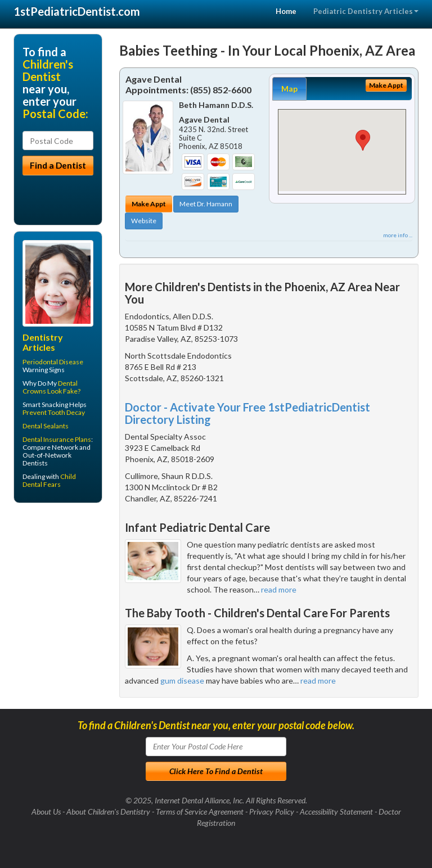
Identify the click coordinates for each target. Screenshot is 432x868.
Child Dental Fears (49, 480)
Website (144, 221)
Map (289, 89)
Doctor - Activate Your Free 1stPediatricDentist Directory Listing (247, 413)
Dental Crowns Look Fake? (51, 387)
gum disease (182, 681)
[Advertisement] (71, 599)
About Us (46, 812)
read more (279, 589)
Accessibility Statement (336, 812)
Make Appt (149, 204)
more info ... (398, 235)
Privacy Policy (272, 812)
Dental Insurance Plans (57, 439)
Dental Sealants (46, 426)
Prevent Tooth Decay (54, 412)
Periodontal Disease (53, 362)
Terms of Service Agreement (200, 812)
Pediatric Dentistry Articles (366, 11)
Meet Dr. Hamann (206, 204)
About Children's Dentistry (108, 812)
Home (286, 11)
